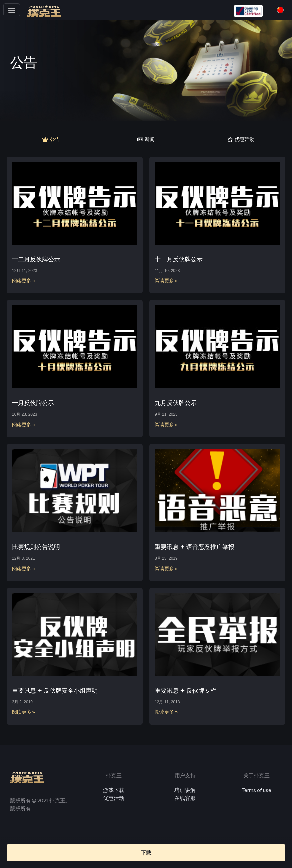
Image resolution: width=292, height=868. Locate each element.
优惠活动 (114, 800)
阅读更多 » (24, 283)
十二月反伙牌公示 (36, 261)
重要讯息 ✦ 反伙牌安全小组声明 (55, 692)
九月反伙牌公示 (176, 405)
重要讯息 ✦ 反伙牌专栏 (185, 692)
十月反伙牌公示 (33, 405)
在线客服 (185, 800)
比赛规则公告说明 (36, 548)
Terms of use (256, 792)
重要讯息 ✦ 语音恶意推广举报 (194, 548)
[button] (12, 10)
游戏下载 (114, 792)
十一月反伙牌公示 (179, 261)
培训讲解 (185, 792)
